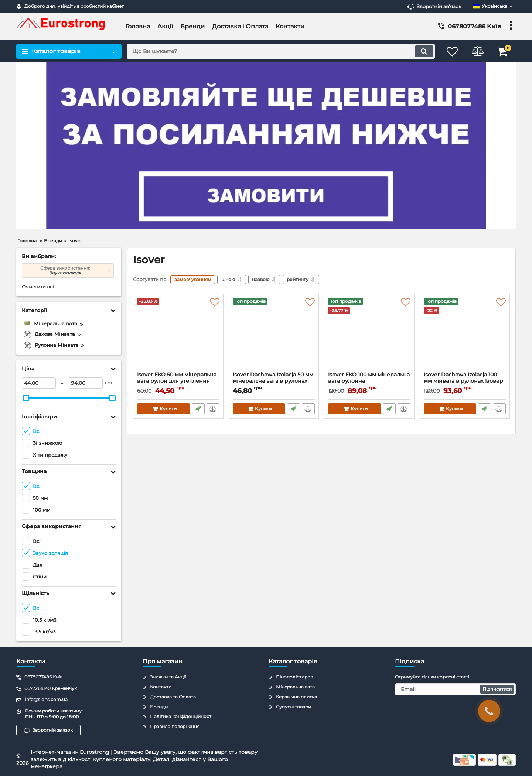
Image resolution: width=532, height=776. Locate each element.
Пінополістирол (295, 677)
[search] (280, 51)
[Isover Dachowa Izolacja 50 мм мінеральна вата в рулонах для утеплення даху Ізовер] (274, 335)
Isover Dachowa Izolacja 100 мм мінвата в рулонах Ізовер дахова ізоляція (463, 381)
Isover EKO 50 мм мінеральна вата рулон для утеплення (178, 381)
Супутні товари (294, 707)
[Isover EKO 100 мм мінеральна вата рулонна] (369, 335)
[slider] (26, 398)
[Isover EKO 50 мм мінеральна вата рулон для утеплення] (178, 335)
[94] (86, 383)
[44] (39, 383)
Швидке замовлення (198, 409)
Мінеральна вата (295, 687)
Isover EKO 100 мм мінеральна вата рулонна (369, 378)
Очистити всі (38, 287)
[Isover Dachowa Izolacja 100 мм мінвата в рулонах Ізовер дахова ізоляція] (465, 335)
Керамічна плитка (296, 697)
